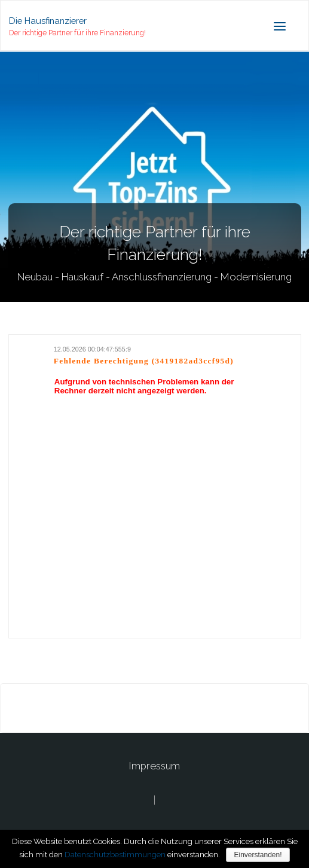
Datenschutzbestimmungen (115, 855)
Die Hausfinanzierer (48, 20)
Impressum (154, 766)
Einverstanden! (258, 855)
